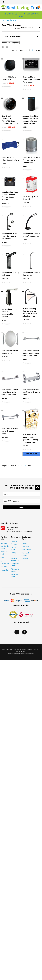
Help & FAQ (25, 559)
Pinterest (24, 632)
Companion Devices (15, 565)
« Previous (20, 50)
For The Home (14, 548)
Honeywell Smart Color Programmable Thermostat (31, 79)
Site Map (4, 567)
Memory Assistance (15, 559)
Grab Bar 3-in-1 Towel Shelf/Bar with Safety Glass (31, 392)
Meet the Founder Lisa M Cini (5, 546)
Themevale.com (29, 653)
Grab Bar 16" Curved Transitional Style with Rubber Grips (10, 392)
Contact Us (4, 570)
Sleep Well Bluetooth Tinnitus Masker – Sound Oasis (31, 160)
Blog (2, 558)
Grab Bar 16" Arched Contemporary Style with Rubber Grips (31, 353)
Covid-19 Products (14, 543)
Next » (38, 50)
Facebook (17, 632)
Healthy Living (14, 554)
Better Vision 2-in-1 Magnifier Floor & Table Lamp (9, 236)
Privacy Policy (26, 549)
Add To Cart (31, 454)
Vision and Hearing (15, 576)
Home (3, 20)
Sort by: (17, 28)
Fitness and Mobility (15, 570)
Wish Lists (2, 59)
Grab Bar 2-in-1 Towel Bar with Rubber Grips (10, 431)
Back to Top (38, 487)
